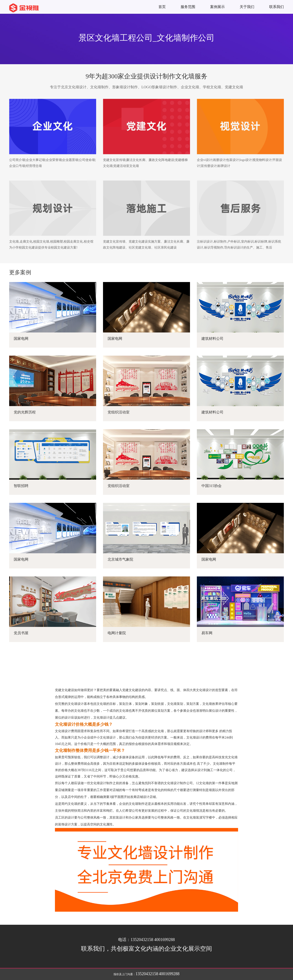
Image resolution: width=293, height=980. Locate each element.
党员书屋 (21, 633)
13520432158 (147, 974)
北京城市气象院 (120, 559)
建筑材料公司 (212, 339)
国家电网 (21, 339)
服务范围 (188, 7)
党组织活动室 (119, 412)
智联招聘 (21, 486)
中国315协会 (212, 486)
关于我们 (247, 7)
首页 (162, 7)
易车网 (207, 633)
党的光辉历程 (25, 412)
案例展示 (217, 7)
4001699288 (169, 974)
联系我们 (277, 7)
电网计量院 (117, 633)
